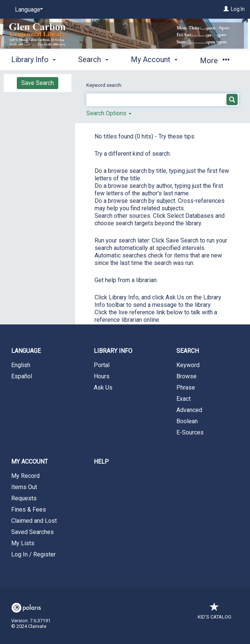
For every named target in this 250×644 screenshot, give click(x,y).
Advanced (189, 410)
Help (101, 462)
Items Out (24, 487)
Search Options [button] (109, 113)
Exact (183, 399)
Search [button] (93, 59)
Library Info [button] (33, 59)
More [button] (215, 61)
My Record (25, 476)
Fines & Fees (29, 509)
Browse (186, 376)
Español (22, 376)
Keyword (188, 365)
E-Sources (190, 432)
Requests (24, 498)
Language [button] (26, 351)
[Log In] (226, 9)
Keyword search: (105, 85)
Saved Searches (33, 532)
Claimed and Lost (34, 521)
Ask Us (103, 387)
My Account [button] (154, 59)
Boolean (187, 421)
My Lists (23, 543)
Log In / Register (33, 554)
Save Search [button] (38, 83)
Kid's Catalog (214, 613)
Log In (238, 9)
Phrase (186, 387)
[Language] (28, 10)
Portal (102, 365)
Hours (102, 376)
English (21, 365)
